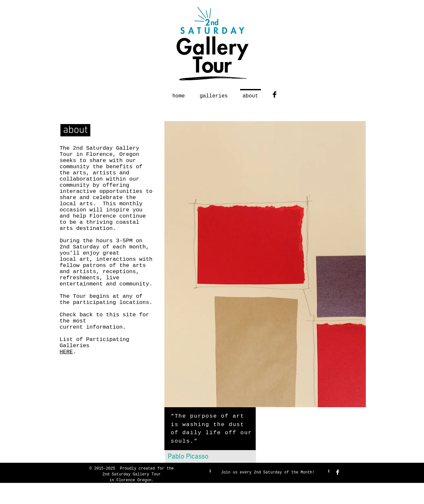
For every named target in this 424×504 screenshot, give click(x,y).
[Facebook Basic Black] (275, 94)
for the (165, 469)
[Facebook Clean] (338, 472)
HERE (66, 352)
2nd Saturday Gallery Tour (132, 474)
